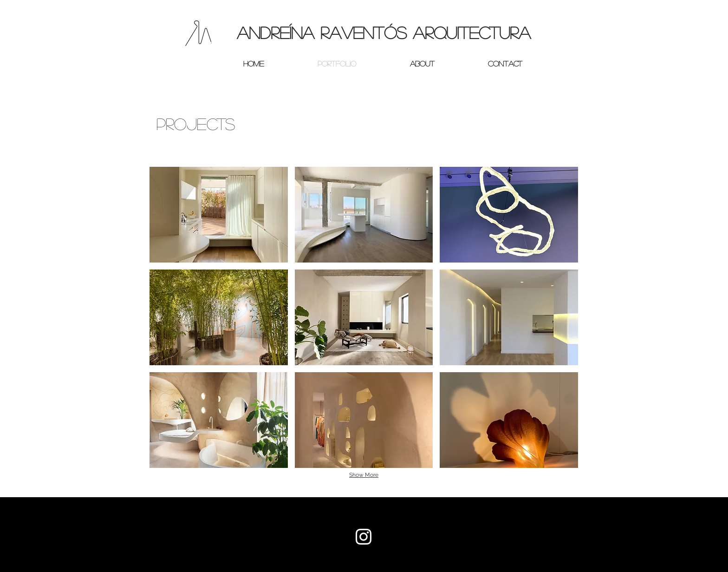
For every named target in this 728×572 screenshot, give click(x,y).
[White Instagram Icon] (364, 537)
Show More (364, 475)
